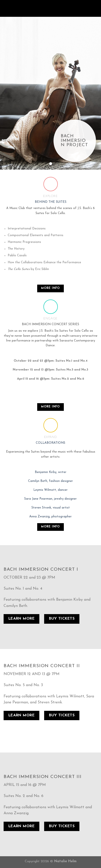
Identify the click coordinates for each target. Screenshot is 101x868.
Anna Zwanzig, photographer (50, 517)
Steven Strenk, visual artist (51, 508)
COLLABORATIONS (50, 443)
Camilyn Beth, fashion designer (50, 481)
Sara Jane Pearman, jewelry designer (50, 499)
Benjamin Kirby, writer (51, 472)
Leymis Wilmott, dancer (50, 490)
